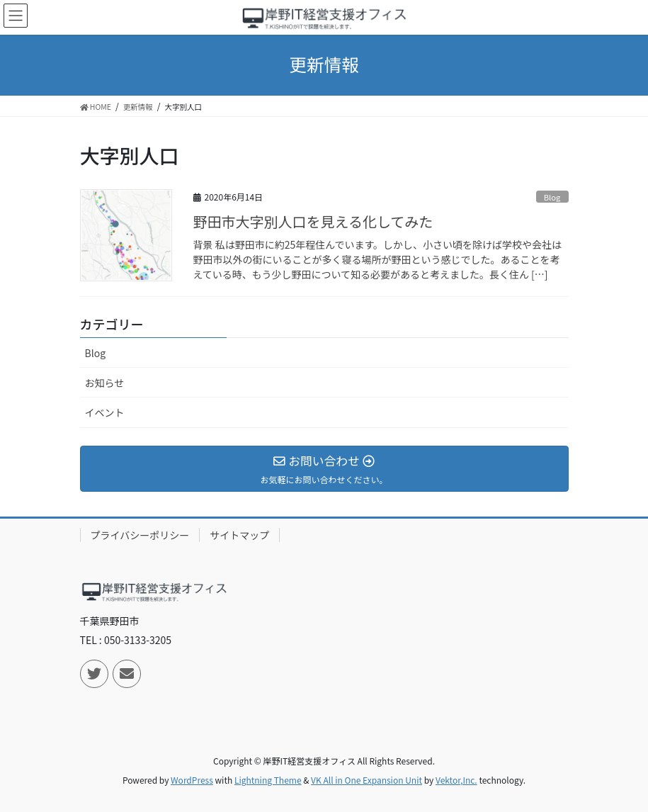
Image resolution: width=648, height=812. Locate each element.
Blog (552, 197)
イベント (105, 412)
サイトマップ (239, 535)
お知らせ (105, 383)
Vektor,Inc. (456, 780)
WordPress (192, 780)
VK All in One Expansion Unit (366, 780)
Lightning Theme (268, 780)
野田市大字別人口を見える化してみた (313, 221)
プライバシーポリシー (140, 535)
